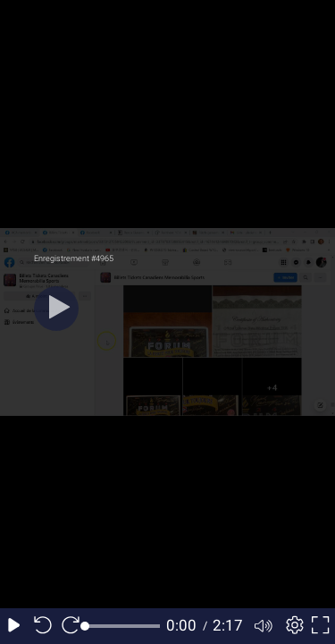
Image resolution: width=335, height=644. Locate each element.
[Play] (56, 309)
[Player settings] (292, 626)
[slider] (123, 626)
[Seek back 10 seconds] (43, 626)
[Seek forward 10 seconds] (71, 626)
